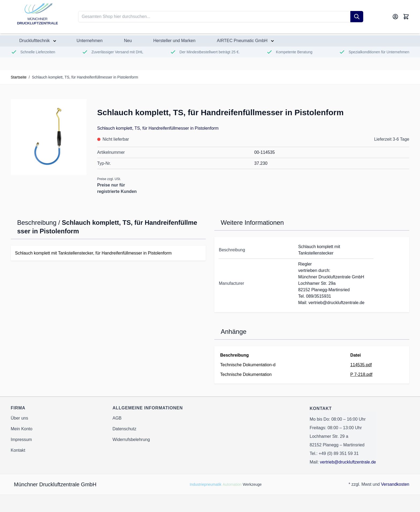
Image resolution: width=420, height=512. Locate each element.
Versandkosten (395, 484)
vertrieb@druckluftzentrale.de (348, 462)
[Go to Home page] (37, 17)
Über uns (19, 418)
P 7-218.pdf (361, 374)
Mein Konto (22, 429)
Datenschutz (124, 429)
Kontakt (18, 450)
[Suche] (357, 17)
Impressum (21, 440)
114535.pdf (361, 365)
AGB (117, 418)
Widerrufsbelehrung (131, 440)
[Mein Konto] (395, 17)
